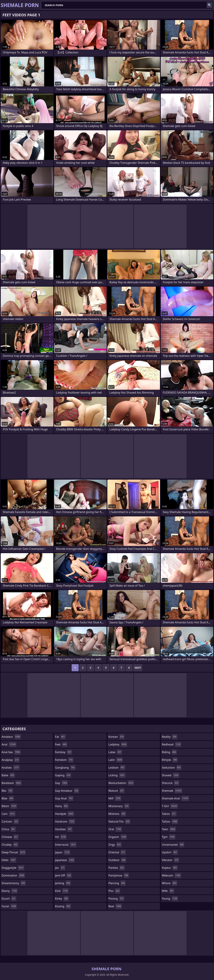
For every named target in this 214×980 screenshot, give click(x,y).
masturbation (121, 783)
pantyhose (119, 875)
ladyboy (118, 744)
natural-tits (119, 821)
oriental (117, 852)
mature (116, 791)
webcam (171, 875)
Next (138, 668)
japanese (65, 860)
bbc (7, 791)
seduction (172, 768)
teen (169, 829)
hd (61, 837)
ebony (10, 891)
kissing (63, 906)
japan (63, 852)
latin (116, 760)
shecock (170, 783)
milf (115, 798)
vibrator (170, 860)
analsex (11, 768)
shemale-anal (175, 798)
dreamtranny (14, 883)
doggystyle (13, 868)
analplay (11, 760)
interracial (66, 845)
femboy (63, 752)
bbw (8, 798)
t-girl (170, 806)
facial (9, 906)
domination (13, 875)
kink (62, 891)
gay (61, 783)
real (115, 906)
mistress (117, 814)
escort (9, 899)
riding (169, 752)
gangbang (65, 768)
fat (60, 737)
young (170, 899)
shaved (170, 775)
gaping (63, 775)
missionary (119, 806)
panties (117, 868)
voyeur (170, 868)
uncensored (173, 845)
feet (61, 744)
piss (114, 891)
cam (8, 814)
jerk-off (63, 875)
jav (60, 868)
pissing (116, 899)
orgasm (118, 837)
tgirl (169, 837)
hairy (62, 806)
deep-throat (14, 852)
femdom (64, 760)
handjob (65, 814)
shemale (172, 791)
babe (8, 775)
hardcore (65, 821)
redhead (172, 744)
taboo (169, 814)
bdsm (9, 806)
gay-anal (64, 798)
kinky (62, 899)
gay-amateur (67, 791)
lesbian (117, 768)
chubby (10, 845)
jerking (63, 883)
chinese (10, 837)
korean (116, 737)
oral (115, 829)
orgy (115, 845)
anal (9, 744)
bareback (12, 783)
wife (168, 891)
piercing (117, 883)
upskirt (170, 852)
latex (115, 752)
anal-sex (11, 752)
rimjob (170, 760)
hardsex (64, 829)
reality (170, 737)
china (9, 829)
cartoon (10, 821)
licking (117, 775)
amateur (11, 737)
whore (170, 883)
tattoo (170, 821)
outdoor (117, 860)
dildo (9, 860)
